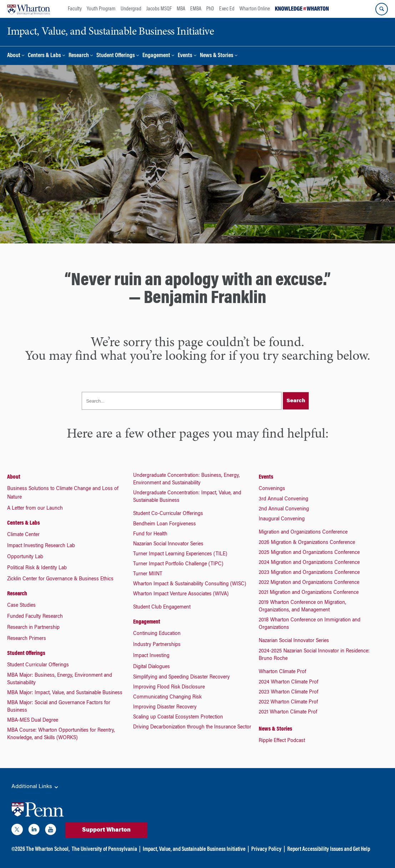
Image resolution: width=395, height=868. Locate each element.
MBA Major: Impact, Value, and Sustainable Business (65, 693)
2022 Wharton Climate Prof (288, 702)
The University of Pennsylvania (104, 849)
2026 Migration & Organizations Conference (307, 543)
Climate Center (23, 535)
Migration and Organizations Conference (303, 533)
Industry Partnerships (157, 645)
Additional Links (35, 787)
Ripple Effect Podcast (282, 741)
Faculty (75, 9)
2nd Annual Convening (284, 509)
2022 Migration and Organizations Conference (309, 583)
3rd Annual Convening (283, 499)
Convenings (272, 489)
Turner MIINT (148, 574)
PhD (210, 9)
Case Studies (21, 606)
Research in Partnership (33, 628)
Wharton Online (255, 9)
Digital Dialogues (151, 667)
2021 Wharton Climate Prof (288, 712)
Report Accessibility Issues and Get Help (329, 849)
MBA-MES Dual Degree (33, 721)
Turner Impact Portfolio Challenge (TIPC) (178, 564)
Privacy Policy (266, 849)
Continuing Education (157, 634)
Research (79, 56)
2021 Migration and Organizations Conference (309, 593)
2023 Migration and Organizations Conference (309, 573)
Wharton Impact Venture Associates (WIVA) (181, 594)
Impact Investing (151, 656)
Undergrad (131, 9)
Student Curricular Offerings (38, 665)
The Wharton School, (48, 849)
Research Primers (27, 639)
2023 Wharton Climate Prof (288, 692)
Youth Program (101, 9)
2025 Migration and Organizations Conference (309, 553)
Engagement (156, 56)
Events (185, 56)
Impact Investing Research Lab (41, 546)
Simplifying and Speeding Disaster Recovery (181, 677)
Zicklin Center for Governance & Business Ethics (60, 579)
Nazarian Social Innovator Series (168, 544)
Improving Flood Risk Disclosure (169, 687)
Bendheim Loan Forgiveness (164, 524)
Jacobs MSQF (159, 9)
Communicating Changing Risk (167, 697)
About (14, 56)
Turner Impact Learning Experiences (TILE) (180, 554)
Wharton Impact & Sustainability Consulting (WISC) (190, 584)
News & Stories (217, 56)
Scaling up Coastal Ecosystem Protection (178, 717)
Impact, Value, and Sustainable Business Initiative (194, 849)
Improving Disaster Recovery (165, 707)
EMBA (196, 9)
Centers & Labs (44, 56)
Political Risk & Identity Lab (37, 568)
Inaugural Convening (282, 519)
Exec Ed (227, 9)
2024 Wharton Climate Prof (288, 682)
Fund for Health (150, 534)
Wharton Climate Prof (282, 672)
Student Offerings (116, 56)
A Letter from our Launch (35, 509)
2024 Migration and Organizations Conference (309, 563)
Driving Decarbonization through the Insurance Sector (192, 727)
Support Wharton (106, 830)
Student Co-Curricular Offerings (168, 514)
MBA (181, 9)
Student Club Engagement (162, 607)
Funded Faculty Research (35, 617)
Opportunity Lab (25, 557)
